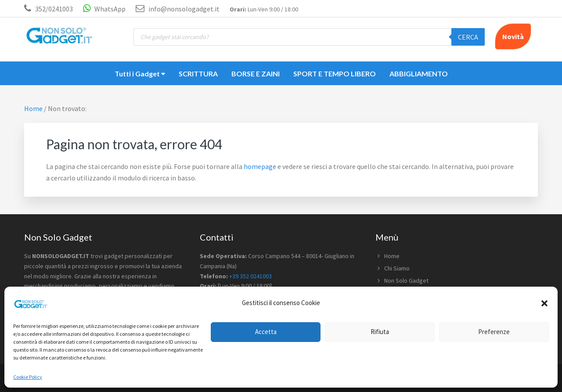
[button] (544, 303)
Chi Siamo (397, 268)
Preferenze (494, 332)
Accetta (266, 332)
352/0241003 (54, 9)
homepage (260, 166)
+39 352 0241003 (250, 276)
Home (392, 256)
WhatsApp (104, 9)
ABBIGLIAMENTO (419, 74)
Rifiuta (380, 332)
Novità (513, 36)
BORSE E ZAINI (256, 74)
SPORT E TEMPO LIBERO (335, 74)
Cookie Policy (28, 377)
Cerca (468, 37)
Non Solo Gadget (406, 281)
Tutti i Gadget (140, 74)
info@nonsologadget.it (178, 9)
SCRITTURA (198, 74)
